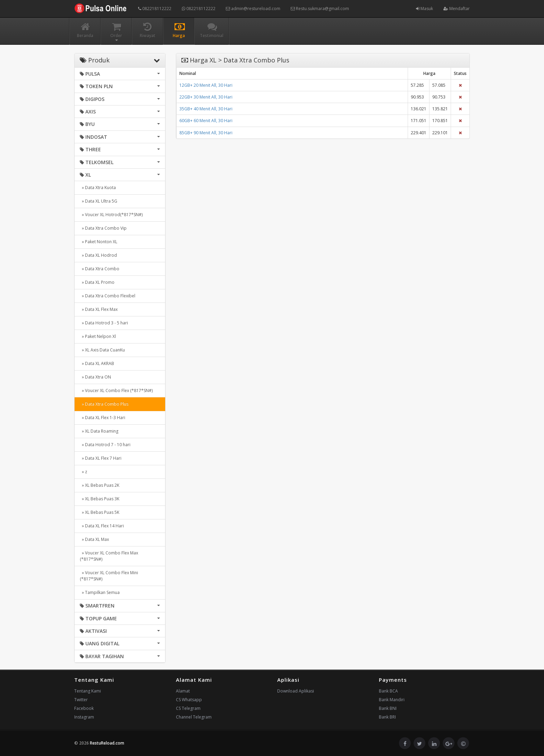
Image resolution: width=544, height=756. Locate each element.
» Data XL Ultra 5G (99, 201)
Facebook (84, 708)
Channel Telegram (194, 717)
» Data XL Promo (97, 282)
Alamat (183, 691)
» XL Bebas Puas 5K (100, 512)
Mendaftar (457, 9)
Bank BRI (387, 717)
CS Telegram (188, 708)
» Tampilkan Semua (100, 592)
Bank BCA (388, 691)
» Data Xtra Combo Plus (104, 404)
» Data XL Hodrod (98, 255)
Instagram (84, 717)
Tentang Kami (88, 691)
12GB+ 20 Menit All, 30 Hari (206, 85)
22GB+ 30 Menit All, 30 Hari (206, 97)
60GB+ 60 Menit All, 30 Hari (206, 121)
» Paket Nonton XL (99, 242)
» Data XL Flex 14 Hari (102, 526)
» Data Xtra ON (95, 377)
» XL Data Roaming (99, 431)
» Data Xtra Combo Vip (103, 228)
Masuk (424, 9)
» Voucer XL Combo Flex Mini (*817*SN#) (109, 576)
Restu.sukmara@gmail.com (320, 9)
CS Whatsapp (189, 700)
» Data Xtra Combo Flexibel (108, 296)
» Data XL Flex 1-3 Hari (103, 418)
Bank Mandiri (392, 700)
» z (83, 472)
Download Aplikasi (296, 691)
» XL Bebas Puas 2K (100, 485)
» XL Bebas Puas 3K (100, 499)
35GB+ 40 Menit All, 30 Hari (206, 109)
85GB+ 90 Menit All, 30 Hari (206, 133)
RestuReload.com (107, 743)
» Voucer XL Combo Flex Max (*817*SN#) (109, 556)
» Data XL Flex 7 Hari (101, 458)
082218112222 (155, 9)
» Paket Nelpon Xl (98, 336)
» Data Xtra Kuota (98, 188)
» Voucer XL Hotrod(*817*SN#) (111, 215)
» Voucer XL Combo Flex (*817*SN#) (116, 390)
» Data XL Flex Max (99, 309)
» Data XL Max (94, 539)
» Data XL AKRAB (97, 363)
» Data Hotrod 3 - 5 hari (104, 323)
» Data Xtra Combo (100, 269)
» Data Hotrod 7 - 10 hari (105, 445)
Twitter (81, 700)
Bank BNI (388, 708)
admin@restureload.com (253, 9)
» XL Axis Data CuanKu (102, 350)
